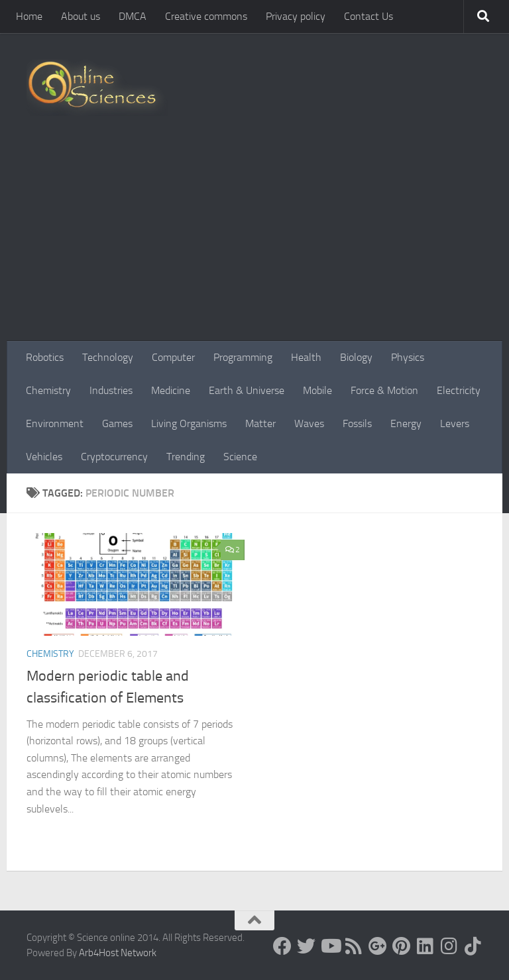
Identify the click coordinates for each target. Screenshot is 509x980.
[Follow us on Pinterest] (402, 946)
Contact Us (368, 16)
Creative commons (206, 16)
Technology (108, 357)
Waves (309, 423)
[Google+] (378, 946)
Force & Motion (384, 390)
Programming (243, 357)
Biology (356, 357)
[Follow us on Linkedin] (425, 946)
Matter (260, 423)
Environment (55, 423)
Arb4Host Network (118, 953)
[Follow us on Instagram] (449, 946)
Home (29, 16)
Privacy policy (296, 16)
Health (306, 357)
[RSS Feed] (354, 946)
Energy (406, 423)
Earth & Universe (247, 390)
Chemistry (48, 390)
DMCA (133, 16)
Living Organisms (189, 423)
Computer (173, 357)
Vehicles (44, 457)
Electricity (459, 390)
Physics (408, 357)
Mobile (317, 390)
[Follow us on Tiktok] (473, 946)
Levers (455, 423)
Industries (111, 390)
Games (117, 423)
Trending (186, 457)
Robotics (45, 357)
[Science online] (282, 946)
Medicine (171, 390)
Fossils (357, 423)
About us (81, 16)
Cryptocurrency (114, 457)
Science (240, 457)
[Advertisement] (254, 242)
